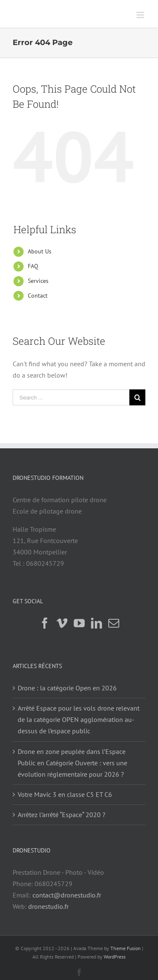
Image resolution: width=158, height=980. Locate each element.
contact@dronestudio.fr (67, 895)
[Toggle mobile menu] (141, 15)
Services (38, 281)
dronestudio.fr (48, 906)
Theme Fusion (126, 948)
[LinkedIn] (96, 623)
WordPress (115, 957)
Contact (38, 296)
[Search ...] (71, 397)
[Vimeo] (62, 623)
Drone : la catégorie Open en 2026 (67, 688)
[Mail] (114, 623)
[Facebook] (45, 623)
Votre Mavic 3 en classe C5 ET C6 (65, 794)
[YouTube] (79, 623)
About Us (40, 251)
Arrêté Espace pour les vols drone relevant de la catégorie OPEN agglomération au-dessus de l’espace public (79, 719)
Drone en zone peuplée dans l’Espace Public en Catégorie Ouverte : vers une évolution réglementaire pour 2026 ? (72, 763)
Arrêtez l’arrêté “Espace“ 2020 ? (62, 815)
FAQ (33, 266)
